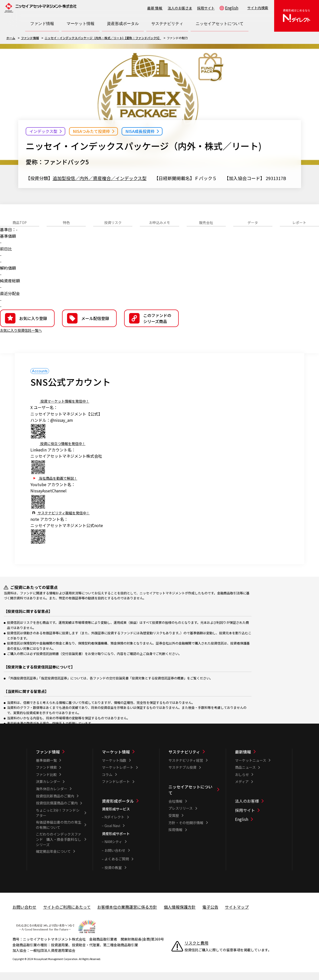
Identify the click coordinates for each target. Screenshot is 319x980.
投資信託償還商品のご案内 (57, 811)
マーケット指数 (114, 768)
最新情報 (155, 8)
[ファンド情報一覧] (61, 760)
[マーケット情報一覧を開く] (80, 24)
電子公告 (210, 915)
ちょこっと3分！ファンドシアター (58, 820)
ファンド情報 (30, 38)
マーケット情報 (116, 760)
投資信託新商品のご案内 (55, 804)
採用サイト (206, 8)
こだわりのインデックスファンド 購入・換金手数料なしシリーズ (59, 847)
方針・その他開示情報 (186, 830)
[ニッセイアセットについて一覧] (194, 797)
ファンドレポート (116, 789)
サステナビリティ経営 (186, 768)
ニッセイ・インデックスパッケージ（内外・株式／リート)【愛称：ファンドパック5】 (103, 38)
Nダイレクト (114, 825)
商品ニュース (245, 775)
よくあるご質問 (117, 867)
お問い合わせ (115, 858)
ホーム (11, 38)
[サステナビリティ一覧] (194, 760)
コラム (107, 782)
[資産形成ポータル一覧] (127, 809)
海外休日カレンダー (52, 796)
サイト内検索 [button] (258, 8)
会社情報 (175, 809)
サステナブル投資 (182, 775)
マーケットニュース (251, 768)
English (232, 8)
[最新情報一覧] (260, 760)
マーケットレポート (118, 775)
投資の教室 (113, 875)
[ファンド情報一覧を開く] (42, 24)
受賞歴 (174, 823)
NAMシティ (113, 849)
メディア (242, 789)
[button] (151, 326)
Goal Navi (112, 833)
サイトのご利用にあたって (67, 915)
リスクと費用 (196, 951)
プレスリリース (181, 816)
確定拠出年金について (53, 859)
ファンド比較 (46, 782)
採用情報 (175, 837)
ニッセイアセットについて (190, 797)
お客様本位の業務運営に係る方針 (127, 915)
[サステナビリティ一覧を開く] (167, 24)
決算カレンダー (48, 789)
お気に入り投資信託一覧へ (24, 338)
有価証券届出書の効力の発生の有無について (59, 832)
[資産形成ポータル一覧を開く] (123, 24)
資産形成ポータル (118, 809)
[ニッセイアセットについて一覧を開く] (220, 24)
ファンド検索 (46, 775)
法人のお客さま (180, 8)
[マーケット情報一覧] (127, 760)
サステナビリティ (184, 760)
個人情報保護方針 (180, 915)
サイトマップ (237, 915)
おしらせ (242, 782)
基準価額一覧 (46, 768)
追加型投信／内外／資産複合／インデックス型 (100, 178)
